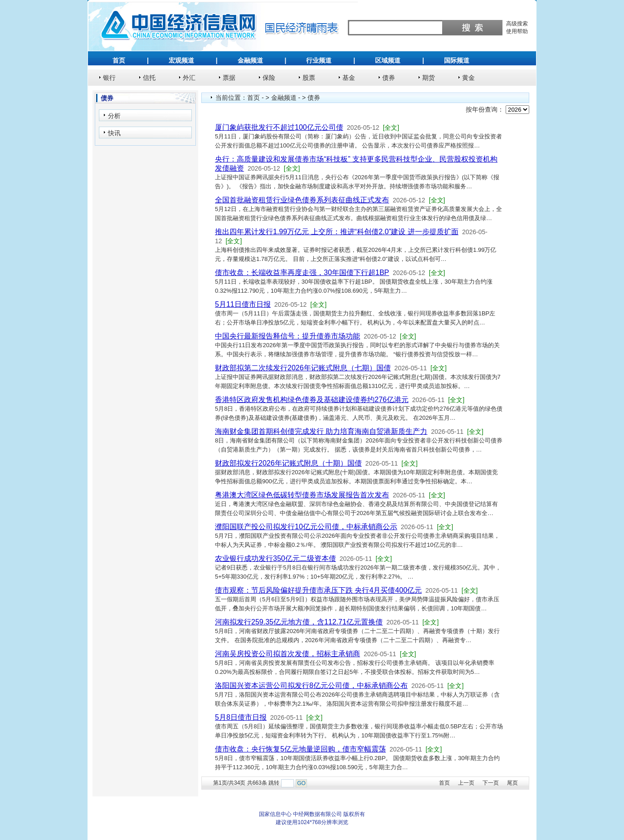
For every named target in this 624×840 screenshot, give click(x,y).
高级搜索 (517, 24)
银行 (109, 78)
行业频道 (319, 60)
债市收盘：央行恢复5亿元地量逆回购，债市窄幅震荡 (300, 749)
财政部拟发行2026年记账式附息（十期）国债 (288, 463)
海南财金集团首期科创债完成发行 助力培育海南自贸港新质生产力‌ (321, 431)
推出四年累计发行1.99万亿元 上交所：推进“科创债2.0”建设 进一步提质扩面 (337, 232)
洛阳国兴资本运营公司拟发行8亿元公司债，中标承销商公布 (311, 685)
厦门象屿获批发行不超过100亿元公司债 (279, 127)
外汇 (189, 78)
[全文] (391, 128)
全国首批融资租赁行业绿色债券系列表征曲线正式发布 (302, 200)
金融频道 (250, 60)
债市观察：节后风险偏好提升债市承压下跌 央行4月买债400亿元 (318, 590)
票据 (229, 78)
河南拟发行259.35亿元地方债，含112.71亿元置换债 (299, 622)
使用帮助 (517, 31)
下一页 (491, 783)
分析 (114, 116)
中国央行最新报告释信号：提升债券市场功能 (288, 336)
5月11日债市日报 (243, 304)
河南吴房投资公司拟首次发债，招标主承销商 (288, 654)
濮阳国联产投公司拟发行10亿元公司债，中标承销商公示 (306, 527)
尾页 (512, 783)
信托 (149, 78)
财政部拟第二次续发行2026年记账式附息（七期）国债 (303, 368)
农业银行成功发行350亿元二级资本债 (275, 558)
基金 (349, 78)
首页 (119, 60)
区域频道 (388, 60)
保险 (269, 78)
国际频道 (457, 60)
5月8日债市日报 (241, 717)
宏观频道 (181, 60)
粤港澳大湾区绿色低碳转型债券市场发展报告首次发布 (302, 495)
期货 (429, 78)
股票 (309, 78)
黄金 (468, 78)
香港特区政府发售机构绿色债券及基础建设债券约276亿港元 (312, 400)
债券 (389, 78)
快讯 (114, 133)
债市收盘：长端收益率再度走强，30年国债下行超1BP (302, 273)
